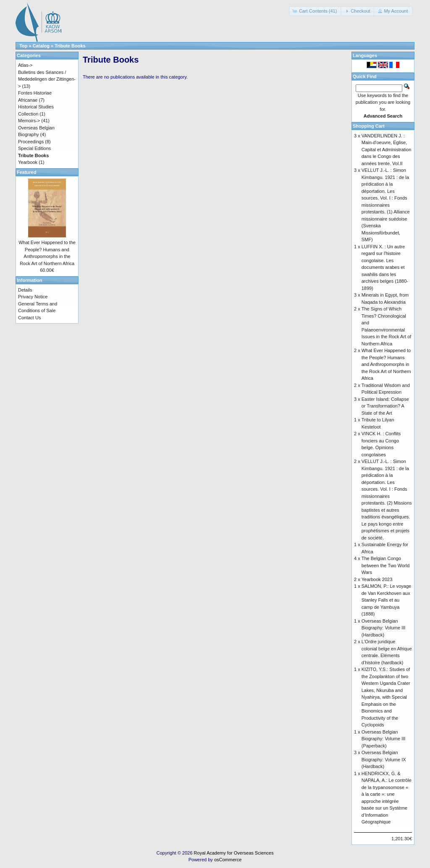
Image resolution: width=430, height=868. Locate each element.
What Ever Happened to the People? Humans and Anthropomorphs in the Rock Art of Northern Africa (386, 364)
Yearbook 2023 (377, 579)
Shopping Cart (369, 126)
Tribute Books (70, 46)
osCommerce (228, 860)
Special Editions (34, 148)
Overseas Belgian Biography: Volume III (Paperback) (384, 739)
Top (23, 46)
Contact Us (29, 318)
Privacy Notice (33, 297)
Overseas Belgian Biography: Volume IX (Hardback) (384, 759)
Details (25, 290)
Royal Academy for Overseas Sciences (233, 853)
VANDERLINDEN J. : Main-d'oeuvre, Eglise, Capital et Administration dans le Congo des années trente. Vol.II (387, 150)
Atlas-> (25, 65)
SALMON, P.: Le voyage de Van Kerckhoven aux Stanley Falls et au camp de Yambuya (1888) (386, 600)
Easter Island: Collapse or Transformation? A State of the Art (385, 406)
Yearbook (28, 162)
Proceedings (31, 142)
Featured (26, 172)
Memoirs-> (29, 121)
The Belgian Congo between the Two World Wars (386, 565)
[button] (316, 11)
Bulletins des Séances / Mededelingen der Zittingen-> (47, 79)
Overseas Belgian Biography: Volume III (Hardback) (384, 628)
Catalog (41, 46)
